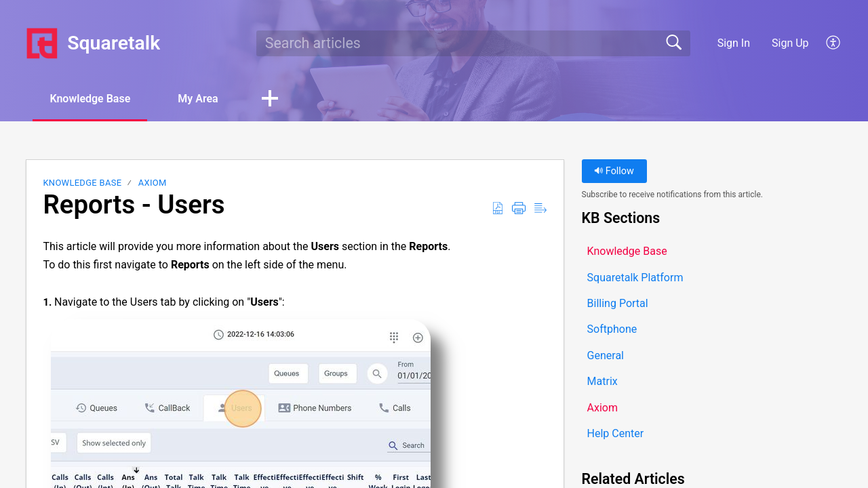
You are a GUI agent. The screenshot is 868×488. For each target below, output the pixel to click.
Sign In (734, 43)
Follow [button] (614, 171)
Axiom (153, 183)
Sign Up (790, 43)
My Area (198, 99)
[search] (473, 43)
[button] (834, 43)
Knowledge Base (90, 99)
